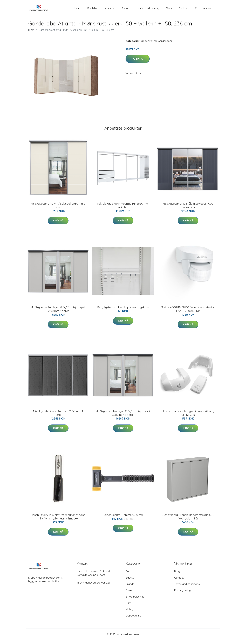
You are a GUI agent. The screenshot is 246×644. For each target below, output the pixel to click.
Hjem (31, 34)
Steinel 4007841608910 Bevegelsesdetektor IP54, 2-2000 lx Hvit (188, 313)
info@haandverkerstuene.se (94, 586)
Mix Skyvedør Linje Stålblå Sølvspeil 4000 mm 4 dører (188, 209)
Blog (177, 575)
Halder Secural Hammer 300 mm (123, 519)
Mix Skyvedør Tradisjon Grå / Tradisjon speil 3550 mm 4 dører (58, 313)
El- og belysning (147, 10)
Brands (109, 10)
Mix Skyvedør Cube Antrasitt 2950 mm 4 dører (58, 417)
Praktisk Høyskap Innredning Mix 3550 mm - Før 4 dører (123, 209)
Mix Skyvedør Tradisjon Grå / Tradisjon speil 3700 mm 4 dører (123, 417)
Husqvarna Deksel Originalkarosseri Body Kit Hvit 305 (188, 417)
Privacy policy (182, 594)
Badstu (92, 10)
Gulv (169, 10)
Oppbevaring (205, 10)
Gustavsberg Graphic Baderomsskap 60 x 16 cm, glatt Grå (188, 520)
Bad (77, 10)
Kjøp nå (138, 63)
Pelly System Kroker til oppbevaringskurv (123, 311)
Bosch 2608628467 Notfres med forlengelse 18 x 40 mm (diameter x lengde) (58, 520)
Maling (184, 10)
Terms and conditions (187, 588)
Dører (125, 10)
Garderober (165, 45)
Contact (179, 581)
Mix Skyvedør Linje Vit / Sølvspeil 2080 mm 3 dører (58, 209)
